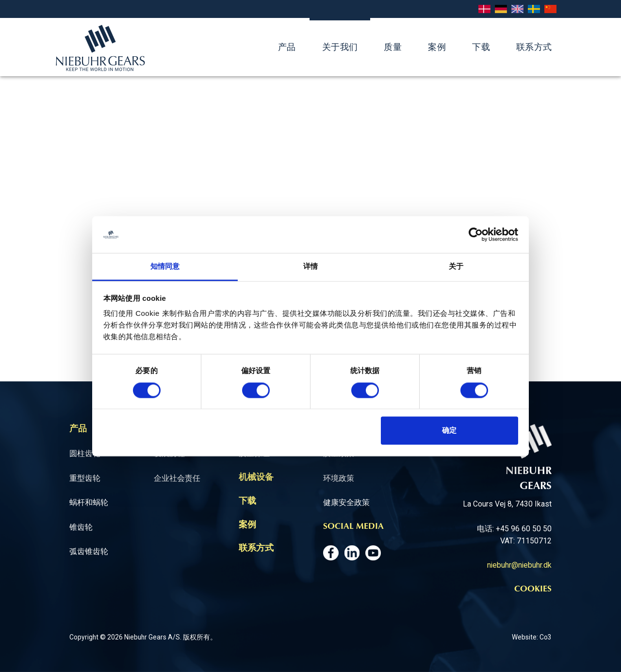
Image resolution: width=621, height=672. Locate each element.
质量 (393, 47)
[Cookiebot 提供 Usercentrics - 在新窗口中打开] (476, 234)
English (517, 9)
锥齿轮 (81, 527)
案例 (437, 47)
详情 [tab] (310, 267)
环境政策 (339, 478)
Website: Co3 (532, 637)
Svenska (534, 9)
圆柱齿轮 (85, 453)
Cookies (533, 590)
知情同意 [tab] (165, 267)
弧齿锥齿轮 (89, 551)
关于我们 (340, 47)
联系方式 (534, 47)
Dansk (484, 9)
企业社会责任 (177, 478)
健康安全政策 (346, 502)
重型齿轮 (85, 478)
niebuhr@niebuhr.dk (519, 565)
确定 (449, 431)
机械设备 (256, 478)
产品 (287, 47)
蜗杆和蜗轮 (89, 502)
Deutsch (501, 9)
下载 (481, 47)
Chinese (550, 9)
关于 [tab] (456, 267)
